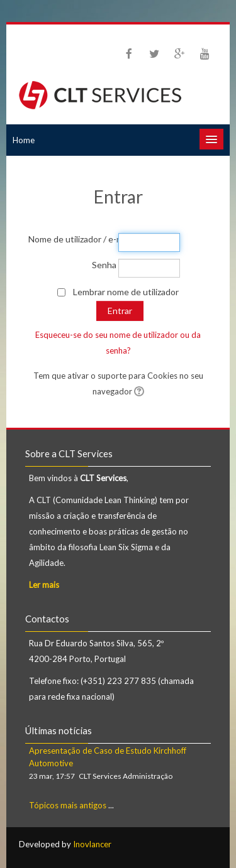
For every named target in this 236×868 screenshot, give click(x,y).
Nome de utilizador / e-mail (72, 239)
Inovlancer (92, 844)
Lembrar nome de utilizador (126, 292)
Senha (104, 265)
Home (24, 140)
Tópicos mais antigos (68, 805)
